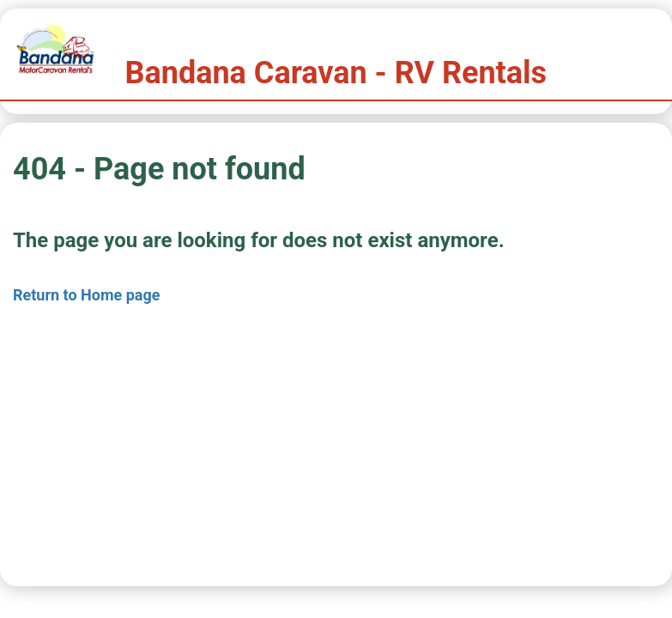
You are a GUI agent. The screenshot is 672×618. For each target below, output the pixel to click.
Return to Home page (87, 295)
